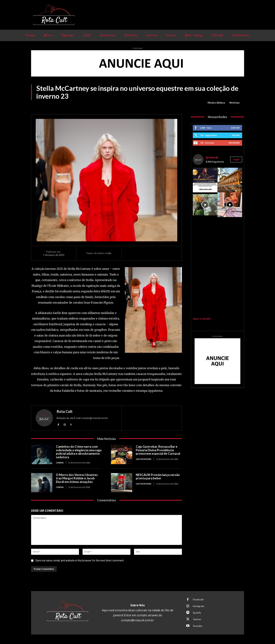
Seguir (236, 135)
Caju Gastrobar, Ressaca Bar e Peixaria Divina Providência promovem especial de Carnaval (158, 450)
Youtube (198, 626)
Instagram (199, 606)
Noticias (235, 103)
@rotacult (212, 158)
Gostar (235, 128)
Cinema (60, 463)
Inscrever (234, 143)
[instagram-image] (205, 180)
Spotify (197, 613)
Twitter (197, 619)
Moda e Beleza (216, 103)
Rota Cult (65, 411)
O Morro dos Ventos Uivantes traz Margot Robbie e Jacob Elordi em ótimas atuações (77, 478)
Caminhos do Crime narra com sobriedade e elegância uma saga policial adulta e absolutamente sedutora (79, 452)
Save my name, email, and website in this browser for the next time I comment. (80, 561)
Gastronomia (144, 459)
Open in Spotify (202, 319)
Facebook (198, 599)
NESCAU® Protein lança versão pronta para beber (158, 477)
